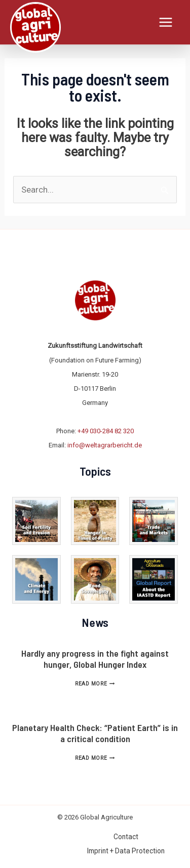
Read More (95, 684)
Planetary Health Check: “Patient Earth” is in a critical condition (95, 733)
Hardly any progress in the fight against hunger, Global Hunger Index (95, 659)
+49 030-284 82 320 (106, 431)
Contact (126, 837)
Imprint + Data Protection (126, 851)
